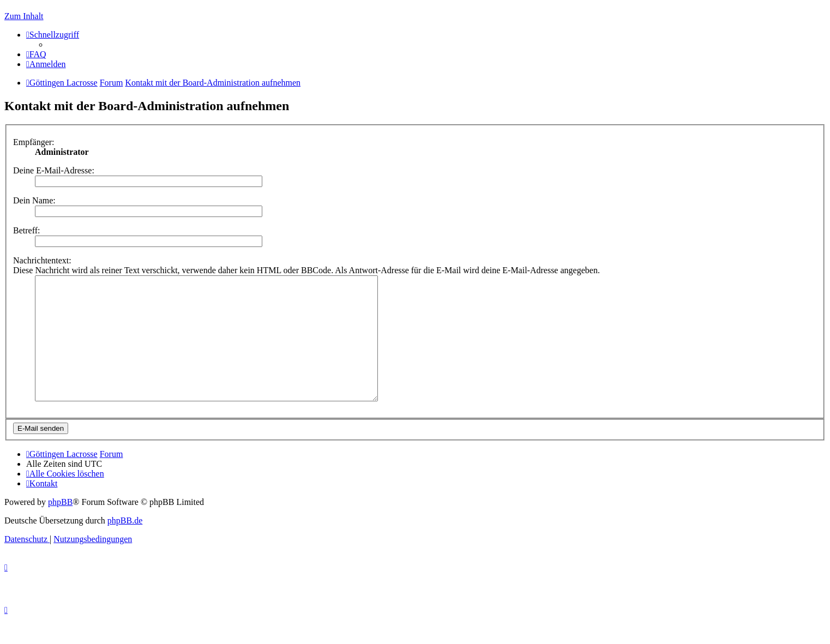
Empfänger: (34, 142)
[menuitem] (36, 54)
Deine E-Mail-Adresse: (54, 170)
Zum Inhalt (24, 16)
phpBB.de (125, 545)
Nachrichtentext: (42, 260)
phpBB (60, 526)
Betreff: (26, 230)
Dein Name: (34, 200)
